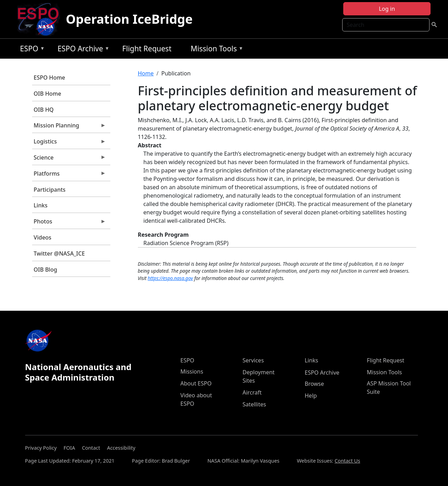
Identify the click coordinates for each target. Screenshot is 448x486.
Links (41, 205)
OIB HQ (43, 110)
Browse (314, 384)
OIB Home (47, 94)
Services (253, 360)
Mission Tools (215, 50)
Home (146, 73)
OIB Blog (45, 270)
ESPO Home (49, 78)
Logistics (69, 143)
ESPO (31, 50)
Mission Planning (69, 127)
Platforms (69, 175)
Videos (42, 237)
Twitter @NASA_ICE (59, 253)
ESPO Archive (82, 50)
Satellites (254, 404)
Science (69, 159)
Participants (49, 190)
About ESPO (196, 383)
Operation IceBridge (129, 19)
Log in (387, 9)
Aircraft (252, 392)
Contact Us (347, 461)
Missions (192, 371)
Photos (69, 223)
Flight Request (147, 49)
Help (311, 396)
